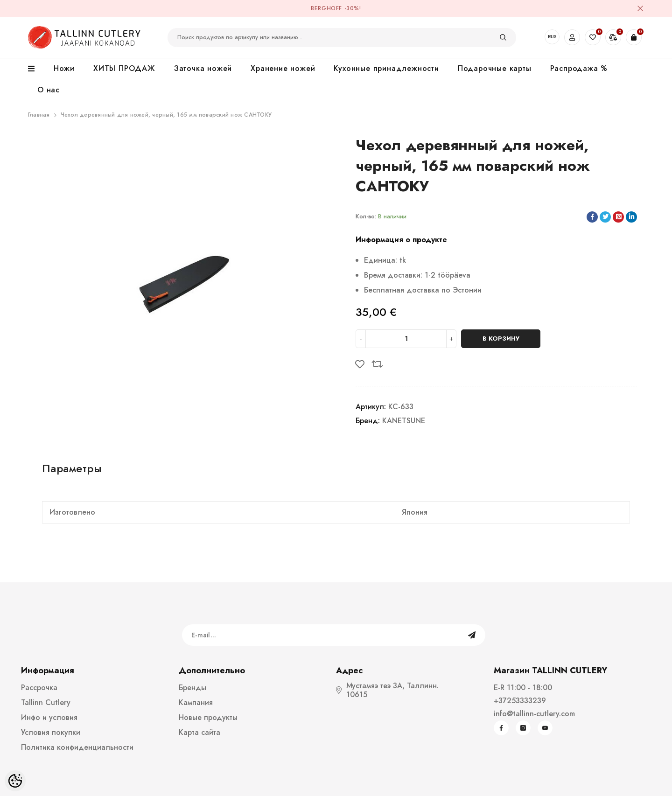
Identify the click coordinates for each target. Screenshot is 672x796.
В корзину (501, 339)
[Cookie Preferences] (15, 781)
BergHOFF (326, 8)
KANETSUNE (404, 421)
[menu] (36, 69)
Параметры (72, 468)
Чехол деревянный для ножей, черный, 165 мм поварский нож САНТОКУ (166, 115)
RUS (552, 37)
